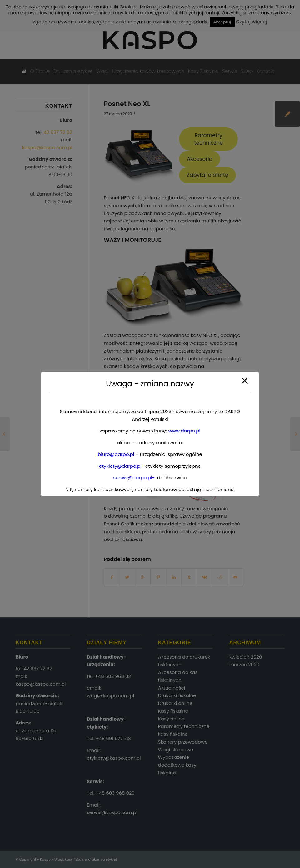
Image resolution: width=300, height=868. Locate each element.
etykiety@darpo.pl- (122, 466)
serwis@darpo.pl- (134, 478)
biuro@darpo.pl (116, 454)
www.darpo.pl (184, 431)
